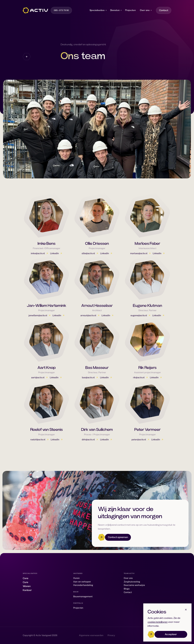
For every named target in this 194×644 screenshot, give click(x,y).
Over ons (145, 10)
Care (26, 578)
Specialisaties (97, 10)
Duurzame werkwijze (134, 585)
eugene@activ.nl (141, 315)
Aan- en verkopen (82, 582)
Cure (25, 582)
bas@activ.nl (90, 377)
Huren (76, 578)
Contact (164, 10)
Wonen (27, 586)
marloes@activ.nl (141, 253)
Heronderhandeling (83, 585)
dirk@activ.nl (90, 440)
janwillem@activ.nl (40, 315)
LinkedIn (56, 253)
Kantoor (27, 590)
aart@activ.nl (40, 377)
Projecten (130, 10)
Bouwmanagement (83, 596)
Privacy (111, 635)
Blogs (127, 589)
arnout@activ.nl (90, 315)
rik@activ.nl (141, 377)
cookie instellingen (158, 622)
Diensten (115, 10)
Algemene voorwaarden (91, 635)
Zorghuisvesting (132, 582)
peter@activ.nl (141, 440)
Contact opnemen (118, 537)
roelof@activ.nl (40, 440)
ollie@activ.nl (90, 253)
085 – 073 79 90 (61, 10)
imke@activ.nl (40, 253)
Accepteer (171, 634)
